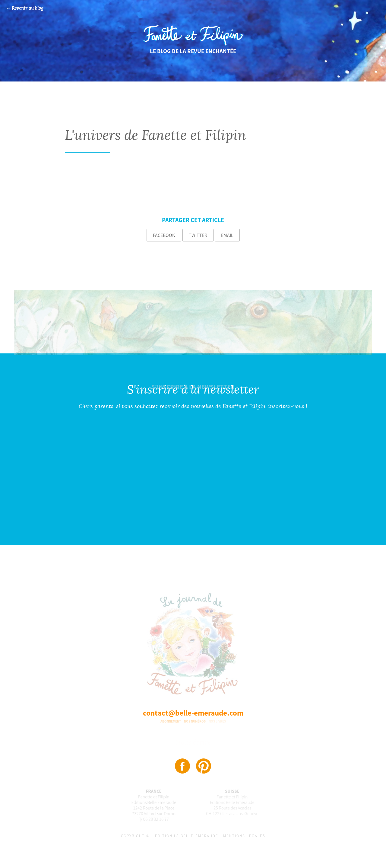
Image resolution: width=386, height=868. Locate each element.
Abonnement (171, 721)
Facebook (164, 235)
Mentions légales (244, 836)
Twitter (198, 235)
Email (227, 235)
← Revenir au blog (25, 8)
